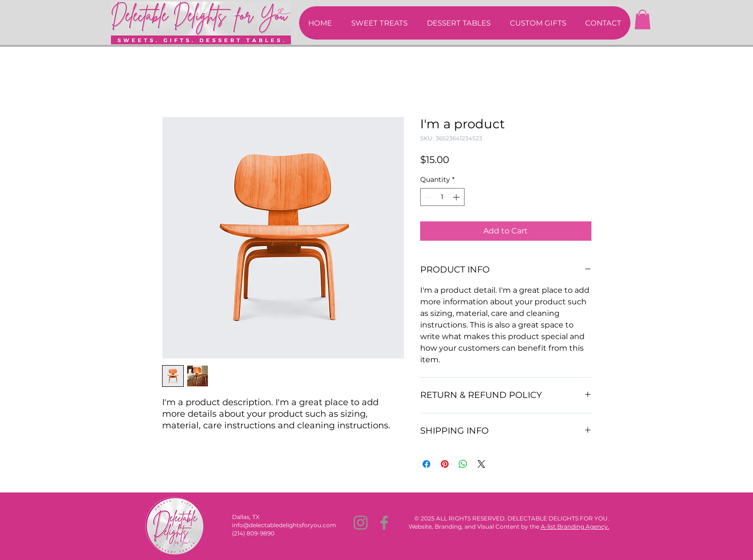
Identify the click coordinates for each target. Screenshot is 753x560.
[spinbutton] (442, 197)
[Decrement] (428, 197)
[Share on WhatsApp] (463, 464)
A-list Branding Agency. (575, 526)
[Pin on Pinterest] (445, 464)
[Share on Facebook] (426, 464)
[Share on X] (481, 464)
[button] (643, 20)
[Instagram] (361, 523)
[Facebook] (384, 523)
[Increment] (457, 197)
